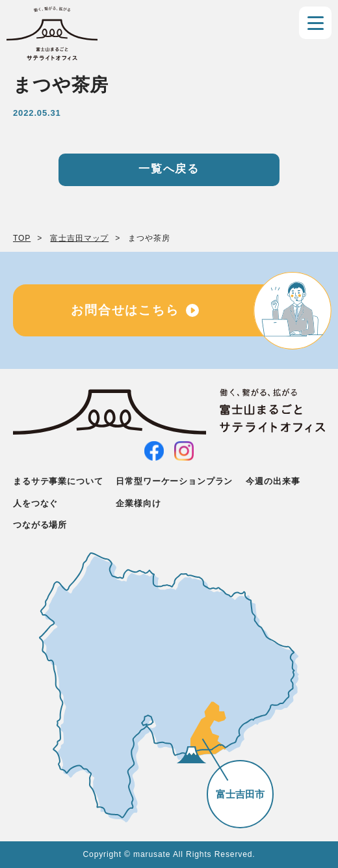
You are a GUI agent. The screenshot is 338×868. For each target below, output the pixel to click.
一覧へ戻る (169, 169)
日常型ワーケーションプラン (174, 481)
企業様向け (138, 503)
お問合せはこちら (125, 310)
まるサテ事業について (58, 481)
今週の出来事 (273, 481)
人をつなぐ (35, 503)
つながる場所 (40, 525)
